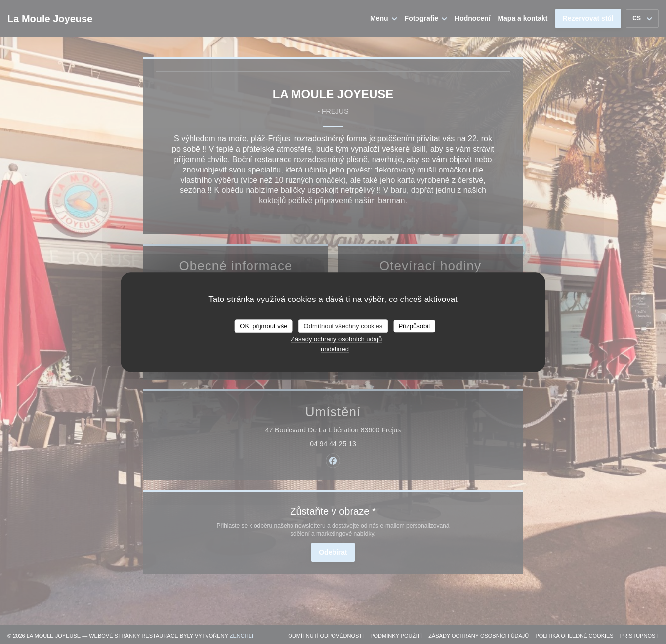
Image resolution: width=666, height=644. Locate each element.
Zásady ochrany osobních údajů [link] (336, 339)
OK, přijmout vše (263, 326)
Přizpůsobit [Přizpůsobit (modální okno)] (414, 326)
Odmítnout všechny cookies (343, 326)
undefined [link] (335, 349)
